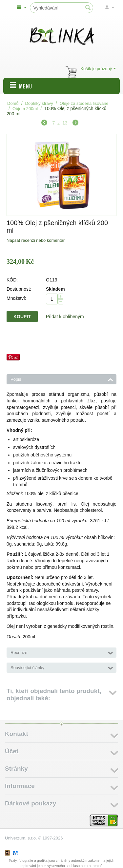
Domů (13, 103)
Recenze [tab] (62, 652)
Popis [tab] (62, 379)
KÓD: (12, 280)
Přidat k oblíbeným (65, 317)
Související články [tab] (62, 667)
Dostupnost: (19, 289)
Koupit (22, 317)
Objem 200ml (25, 109)
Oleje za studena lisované (84, 103)
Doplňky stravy (39, 103)
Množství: (16, 298)
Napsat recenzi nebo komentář (36, 240)
